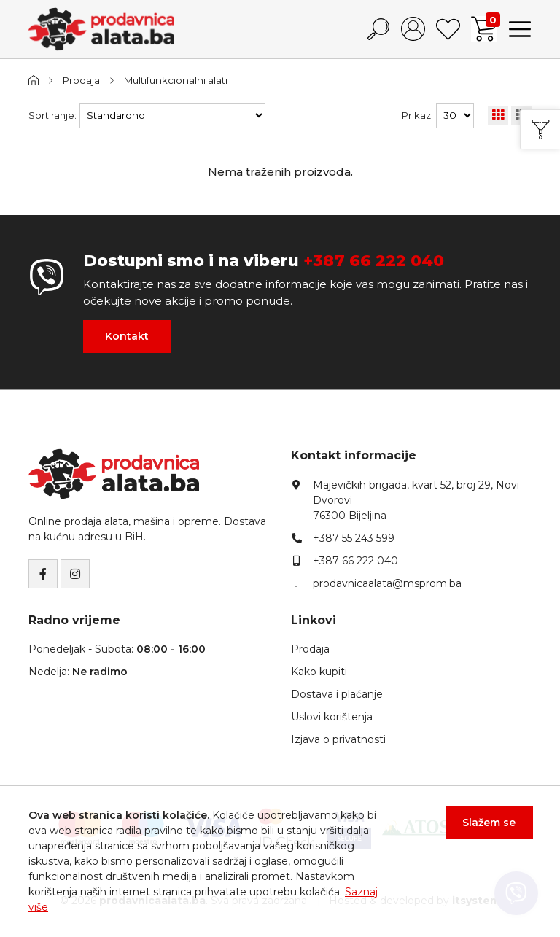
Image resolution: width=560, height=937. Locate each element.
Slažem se (488, 824)
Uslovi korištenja (332, 716)
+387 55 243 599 (354, 537)
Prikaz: (417, 115)
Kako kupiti (319, 671)
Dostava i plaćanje (337, 693)
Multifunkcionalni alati (178, 80)
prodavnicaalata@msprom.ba (387, 583)
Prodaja (82, 80)
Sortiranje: (52, 115)
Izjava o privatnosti (338, 739)
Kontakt (127, 336)
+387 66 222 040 (374, 260)
